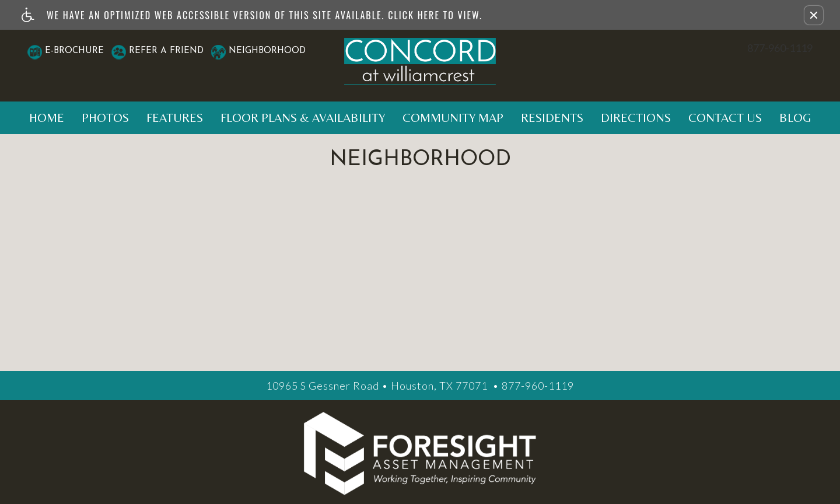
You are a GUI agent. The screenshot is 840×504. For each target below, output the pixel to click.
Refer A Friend (166, 51)
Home (47, 118)
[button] (814, 15)
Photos (105, 118)
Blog (795, 118)
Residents (552, 118)
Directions (636, 118)
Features (175, 118)
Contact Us (725, 118)
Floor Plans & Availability (303, 118)
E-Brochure (74, 51)
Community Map (453, 118)
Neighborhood (267, 51)
